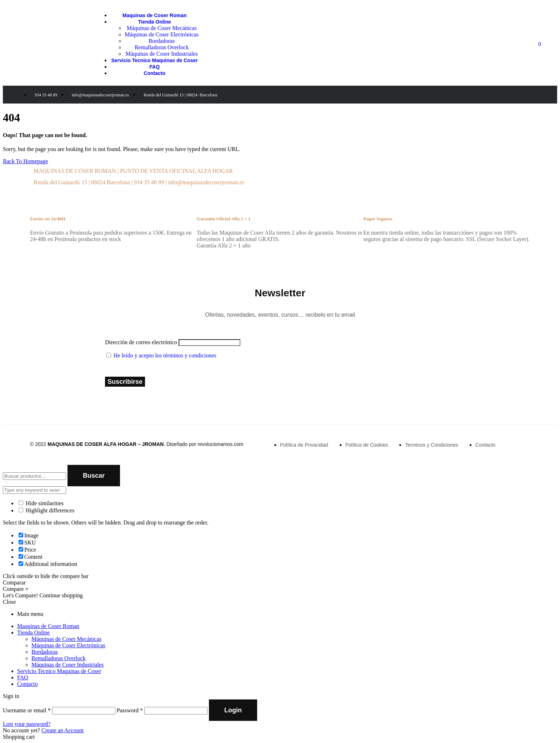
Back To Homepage (26, 161)
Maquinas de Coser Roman (48, 626)
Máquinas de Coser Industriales (67, 665)
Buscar (94, 476)
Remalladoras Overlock (59, 658)
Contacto (27, 684)
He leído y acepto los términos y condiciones (165, 355)
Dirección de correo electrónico (141, 342)
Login (233, 710)
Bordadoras (45, 652)
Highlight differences (46, 510)
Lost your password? (27, 724)
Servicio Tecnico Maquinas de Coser (59, 671)
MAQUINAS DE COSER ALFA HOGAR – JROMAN (106, 444)
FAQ (23, 677)
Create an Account (62, 730)
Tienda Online (33, 632)
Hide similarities (41, 503)
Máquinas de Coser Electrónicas (68, 645)
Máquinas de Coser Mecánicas (66, 639)
